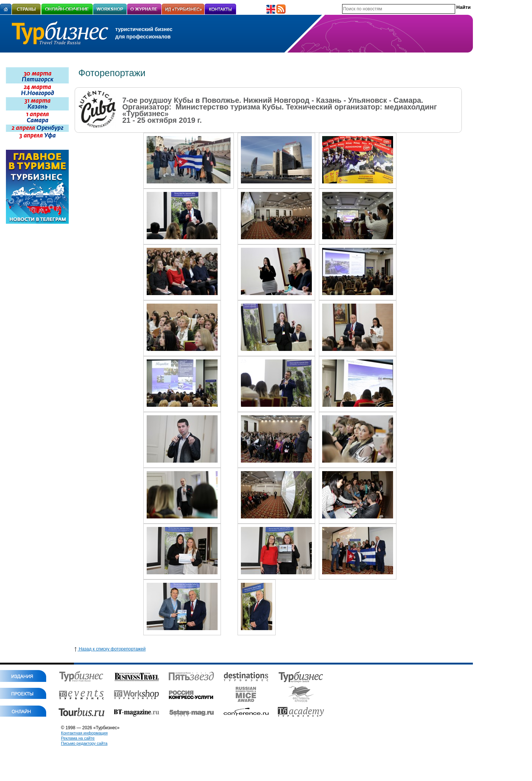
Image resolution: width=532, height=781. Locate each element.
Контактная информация (84, 733)
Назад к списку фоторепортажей (110, 649)
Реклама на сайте (78, 738)
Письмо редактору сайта (84, 743)
